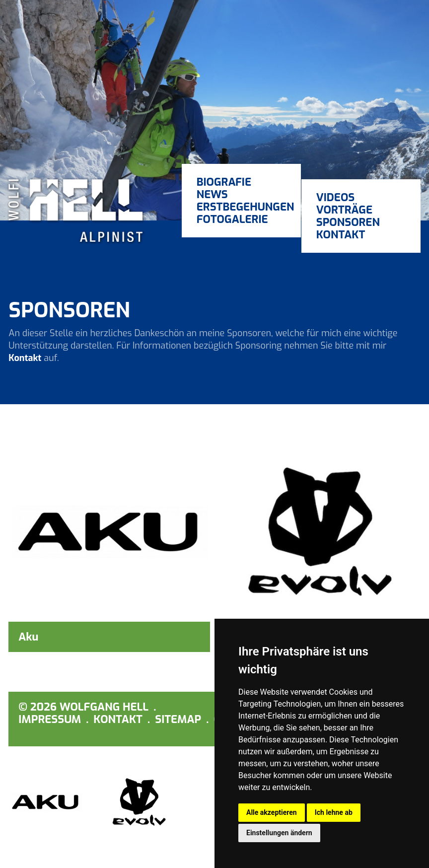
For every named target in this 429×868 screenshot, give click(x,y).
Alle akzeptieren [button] (272, 812)
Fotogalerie (232, 219)
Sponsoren (348, 222)
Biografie (224, 182)
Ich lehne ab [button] (334, 812)
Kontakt (341, 235)
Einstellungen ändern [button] (279, 833)
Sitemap (178, 719)
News (212, 194)
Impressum (50, 719)
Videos (336, 197)
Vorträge (344, 210)
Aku (28, 637)
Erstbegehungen (241, 207)
